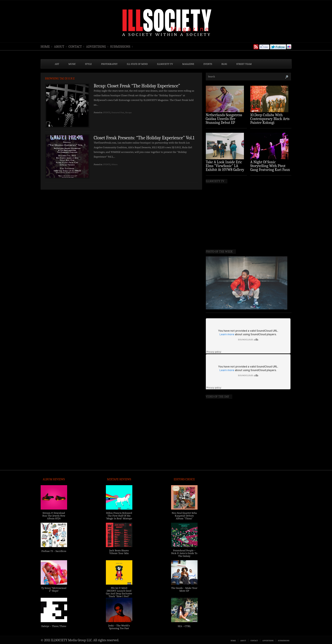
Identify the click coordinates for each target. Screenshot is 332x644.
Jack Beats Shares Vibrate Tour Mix (119, 552)
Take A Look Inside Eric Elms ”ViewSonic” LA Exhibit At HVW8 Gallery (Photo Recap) (225, 168)
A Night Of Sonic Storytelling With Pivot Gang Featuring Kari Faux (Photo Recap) (270, 168)
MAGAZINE (188, 64)
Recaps (128, 112)
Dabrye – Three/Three (54, 626)
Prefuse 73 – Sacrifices (54, 551)
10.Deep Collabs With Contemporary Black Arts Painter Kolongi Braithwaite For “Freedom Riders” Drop (270, 123)
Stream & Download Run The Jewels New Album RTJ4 (54, 516)
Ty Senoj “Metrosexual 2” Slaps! (54, 589)
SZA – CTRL (184, 626)
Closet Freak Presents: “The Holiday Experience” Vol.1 (144, 138)
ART (57, 64)
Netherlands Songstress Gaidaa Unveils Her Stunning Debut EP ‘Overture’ (224, 121)
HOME (45, 47)
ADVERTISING (96, 47)
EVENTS (208, 64)
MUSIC (72, 64)
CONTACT (75, 47)
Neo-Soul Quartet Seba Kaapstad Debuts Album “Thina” (184, 516)
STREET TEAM (244, 64)
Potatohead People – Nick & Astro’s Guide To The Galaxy (184, 553)
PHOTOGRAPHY (109, 64)
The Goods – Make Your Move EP (184, 589)
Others (114, 164)
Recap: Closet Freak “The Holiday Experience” (137, 86)
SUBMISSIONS (120, 47)
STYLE (88, 64)
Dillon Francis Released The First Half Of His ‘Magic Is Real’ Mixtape (119, 516)
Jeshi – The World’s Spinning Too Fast (119, 627)
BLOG (224, 64)
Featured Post (118, 112)
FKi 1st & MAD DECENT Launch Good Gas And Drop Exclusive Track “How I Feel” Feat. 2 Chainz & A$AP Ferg (119, 595)
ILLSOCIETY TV (165, 64)
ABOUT (59, 47)
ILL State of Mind (137, 64)
